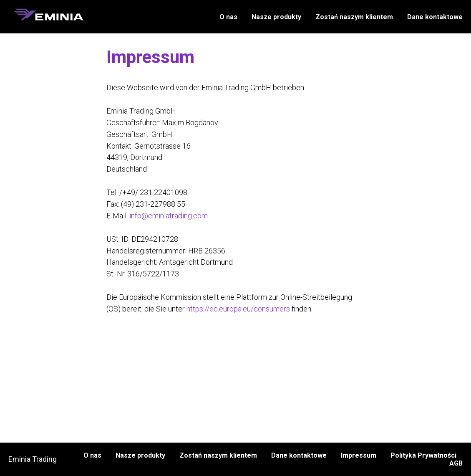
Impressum (359, 455)
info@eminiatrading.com (169, 216)
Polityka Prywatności (423, 455)
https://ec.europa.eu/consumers (238, 309)
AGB (456, 463)
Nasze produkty (276, 17)
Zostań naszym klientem (354, 17)
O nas (228, 17)
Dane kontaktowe (435, 17)
